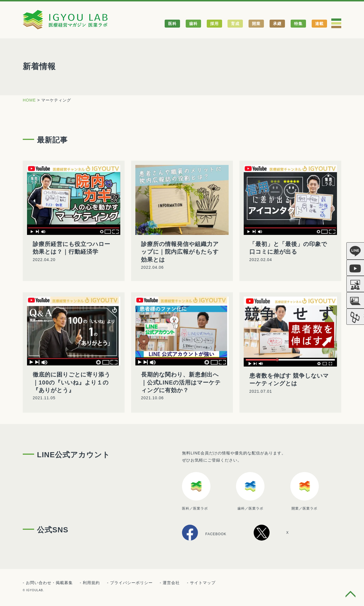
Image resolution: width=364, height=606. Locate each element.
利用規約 (91, 583)
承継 (277, 24)
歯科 (193, 24)
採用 (214, 24)
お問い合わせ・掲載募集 (49, 583)
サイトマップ (203, 583)
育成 (235, 24)
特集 (298, 24)
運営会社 (171, 583)
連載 (319, 24)
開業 (256, 24)
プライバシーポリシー (131, 583)
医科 (172, 24)
